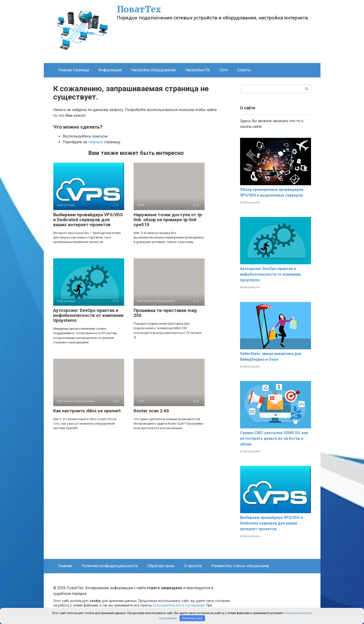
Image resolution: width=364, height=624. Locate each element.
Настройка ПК (198, 70)
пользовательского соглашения (179, 605)
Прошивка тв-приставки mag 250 (165, 313)
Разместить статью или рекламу (240, 566)
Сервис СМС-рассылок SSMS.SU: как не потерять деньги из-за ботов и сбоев (274, 438)
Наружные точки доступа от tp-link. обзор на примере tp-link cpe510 (169, 220)
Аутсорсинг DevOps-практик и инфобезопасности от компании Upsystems (88, 315)
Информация (110, 70)
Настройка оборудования (153, 70)
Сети (224, 70)
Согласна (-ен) (192, 618)
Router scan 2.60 (151, 411)
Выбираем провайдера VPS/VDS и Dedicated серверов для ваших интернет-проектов (88, 220)
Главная (65, 566)
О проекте (193, 566)
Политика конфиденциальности (110, 566)
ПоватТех (139, 9)
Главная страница (73, 70)
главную (96, 142)
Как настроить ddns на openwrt (87, 411)
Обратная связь (161, 566)
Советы (244, 70)
